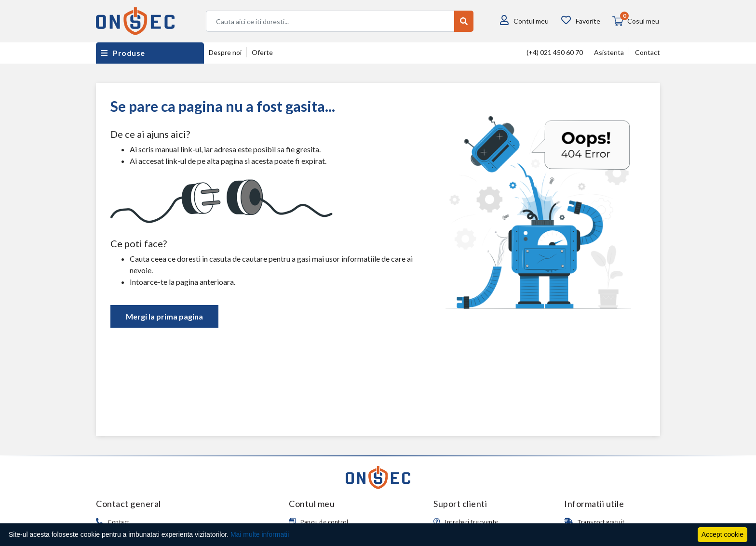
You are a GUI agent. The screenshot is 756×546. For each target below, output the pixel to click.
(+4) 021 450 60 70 (555, 52)
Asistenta (609, 52)
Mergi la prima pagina (164, 316)
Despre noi (225, 52)
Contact (648, 52)
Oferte (262, 52)
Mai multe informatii (260, 534)
